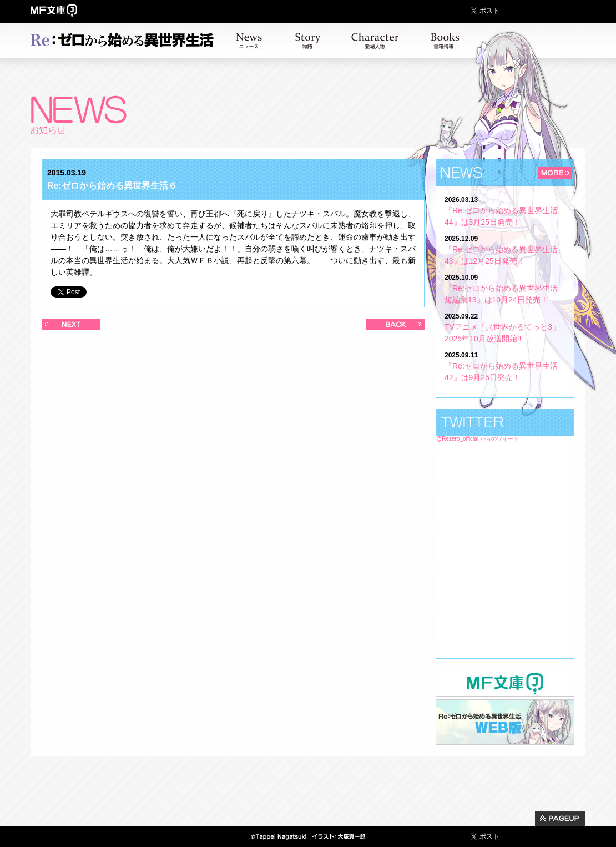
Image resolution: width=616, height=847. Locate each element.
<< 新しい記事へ (71, 324)
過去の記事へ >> (395, 324)
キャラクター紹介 (375, 41)
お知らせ (249, 41)
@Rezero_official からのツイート (478, 439)
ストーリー (308, 41)
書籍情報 (445, 41)
